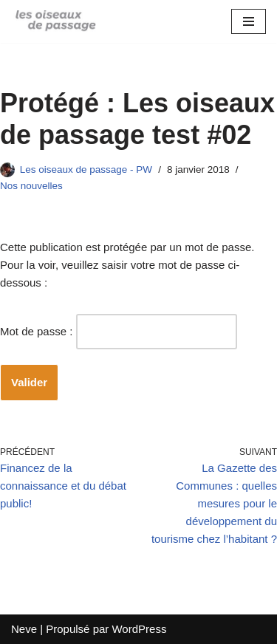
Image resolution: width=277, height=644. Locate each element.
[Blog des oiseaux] (55, 21)
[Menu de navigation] (249, 21)
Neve (24, 629)
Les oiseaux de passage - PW (86, 169)
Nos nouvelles (31, 186)
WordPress (139, 629)
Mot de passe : (119, 332)
